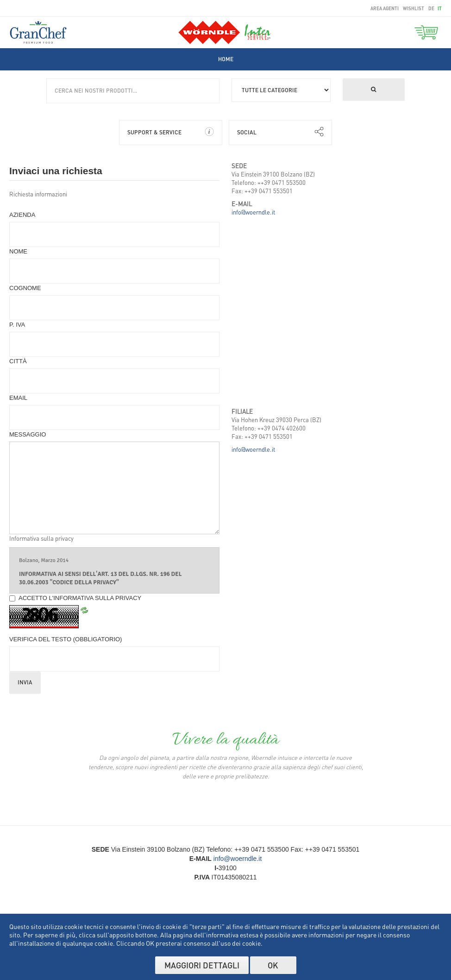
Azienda (22, 215)
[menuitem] (226, 59)
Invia (25, 682)
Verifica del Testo (66, 639)
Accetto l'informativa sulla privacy (75, 598)
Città (18, 361)
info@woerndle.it (253, 212)
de (432, 8)
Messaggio (28, 434)
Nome (18, 251)
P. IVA (17, 325)
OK (273, 965)
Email (18, 398)
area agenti (385, 8)
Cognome (25, 288)
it (440, 8)
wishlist (413, 8)
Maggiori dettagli (202, 965)
